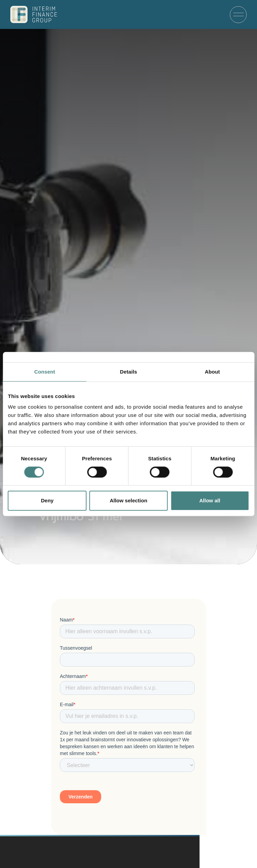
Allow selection (128, 500)
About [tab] (212, 372)
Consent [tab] (45, 372)
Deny (47, 500)
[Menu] (238, 15)
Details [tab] (129, 372)
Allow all (210, 500)
